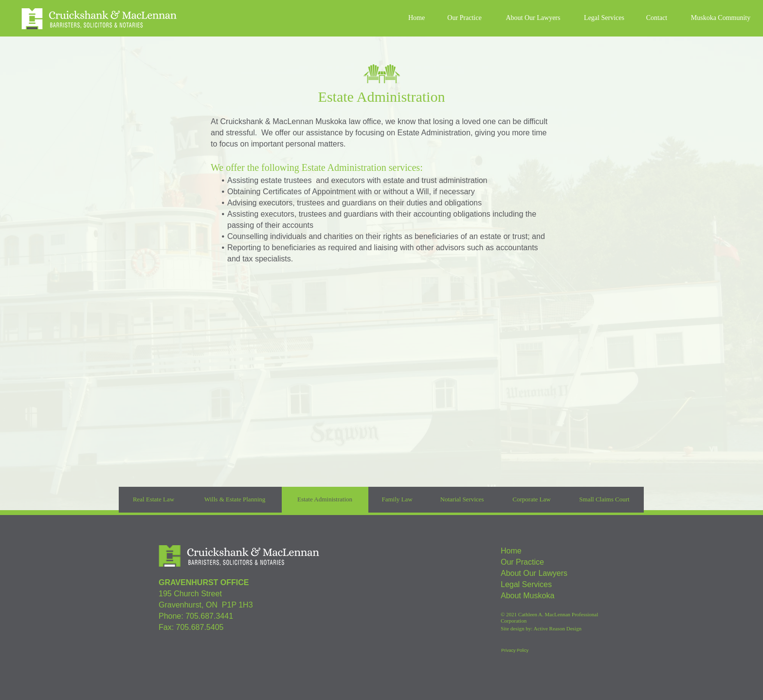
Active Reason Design (558, 628)
